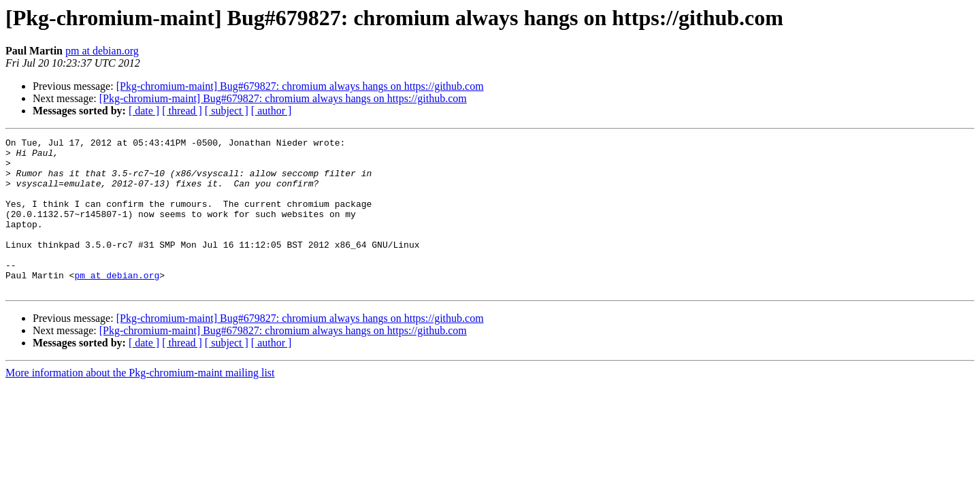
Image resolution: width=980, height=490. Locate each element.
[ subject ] (227, 111)
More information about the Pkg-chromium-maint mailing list (140, 403)
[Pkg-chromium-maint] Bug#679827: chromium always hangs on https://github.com (300, 86)
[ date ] (144, 111)
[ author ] (272, 111)
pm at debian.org (102, 51)
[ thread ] (182, 111)
